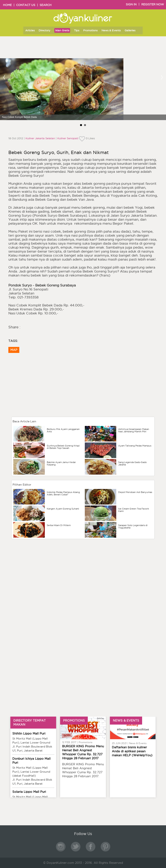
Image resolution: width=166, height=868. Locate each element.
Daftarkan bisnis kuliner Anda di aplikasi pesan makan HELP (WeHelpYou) (132, 751)
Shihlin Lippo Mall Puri (29, 733)
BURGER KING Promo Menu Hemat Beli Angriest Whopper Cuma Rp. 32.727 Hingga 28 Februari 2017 (83, 752)
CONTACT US (26, 5)
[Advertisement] (83, 568)
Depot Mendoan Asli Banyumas (135, 492)
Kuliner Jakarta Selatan (40, 138)
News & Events (111, 30)
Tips (77, 30)
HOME (7, 5)
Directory (44, 30)
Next (162, 77)
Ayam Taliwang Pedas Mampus (135, 446)
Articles (30, 30)
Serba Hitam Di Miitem (59, 525)
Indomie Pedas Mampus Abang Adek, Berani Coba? (63, 493)
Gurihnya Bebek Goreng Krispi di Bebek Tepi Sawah (63, 447)
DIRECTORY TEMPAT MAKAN (30, 722)
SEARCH (46, 5)
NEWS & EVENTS (126, 720)
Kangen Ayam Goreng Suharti (63, 509)
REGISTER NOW (153, 4)
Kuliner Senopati (68, 138)
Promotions (90, 30)
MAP (14, 350)
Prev (4, 77)
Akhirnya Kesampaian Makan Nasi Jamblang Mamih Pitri (134, 430)
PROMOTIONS (74, 720)
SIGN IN (131, 4)
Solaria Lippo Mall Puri (29, 792)
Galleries (130, 30)
